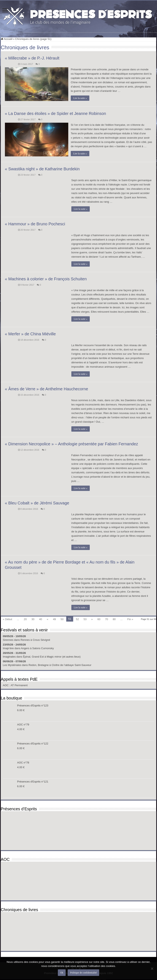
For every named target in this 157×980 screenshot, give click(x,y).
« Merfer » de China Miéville (30, 333)
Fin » (130, 618)
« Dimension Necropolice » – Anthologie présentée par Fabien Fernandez (72, 443)
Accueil (7, 39)
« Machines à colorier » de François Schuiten (46, 278)
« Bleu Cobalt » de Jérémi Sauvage (37, 502)
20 (25, 618)
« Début (8, 618)
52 (77, 618)
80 (114, 618)
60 (99, 618)
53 (85, 618)
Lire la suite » (81, 98)
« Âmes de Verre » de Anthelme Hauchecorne (47, 388)
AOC (6, 684)
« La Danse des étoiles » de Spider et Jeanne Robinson (56, 113)
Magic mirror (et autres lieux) (64, 656)
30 (33, 618)
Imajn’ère (8, 647)
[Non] (152, 969)
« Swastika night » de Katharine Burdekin (42, 168)
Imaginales (9, 656)
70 (107, 618)
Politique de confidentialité (83, 973)
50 (62, 618)
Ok (62, 973)
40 (40, 618)
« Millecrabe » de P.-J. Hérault (32, 58)
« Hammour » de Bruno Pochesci (35, 223)
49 (54, 618)
